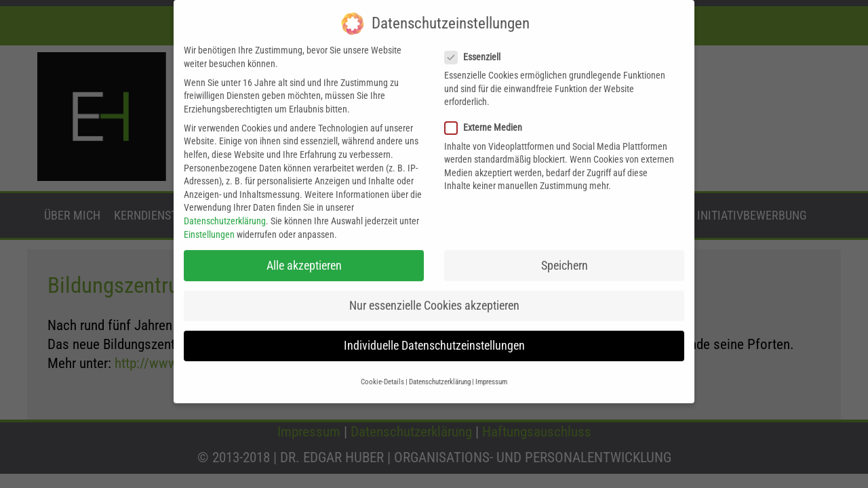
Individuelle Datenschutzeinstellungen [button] (434, 325)
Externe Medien (488, 107)
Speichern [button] (565, 244)
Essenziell (477, 36)
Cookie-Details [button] (382, 361)
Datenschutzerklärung (225, 200)
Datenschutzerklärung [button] (440, 361)
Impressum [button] (491, 361)
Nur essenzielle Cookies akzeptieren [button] (434, 285)
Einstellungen (209, 213)
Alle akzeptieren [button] (304, 244)
